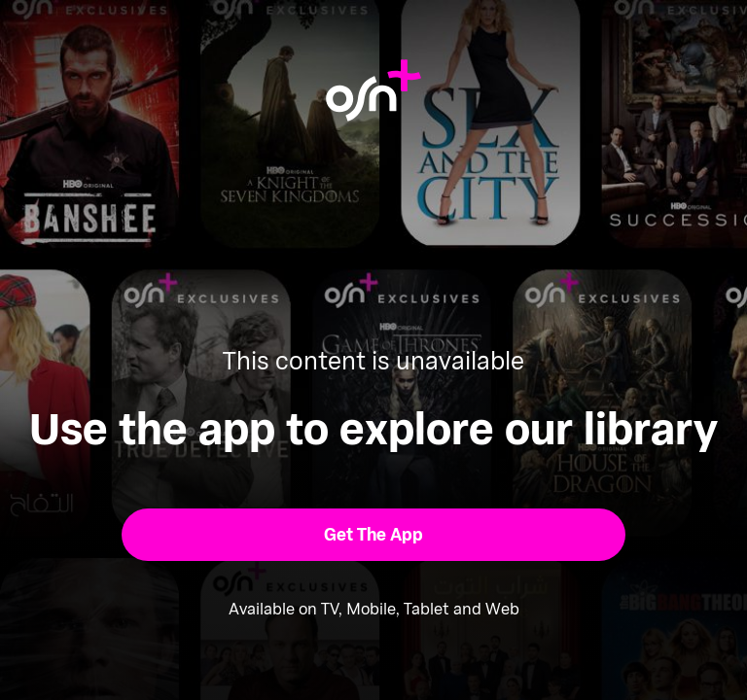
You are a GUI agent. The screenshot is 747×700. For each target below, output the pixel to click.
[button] (374, 535)
